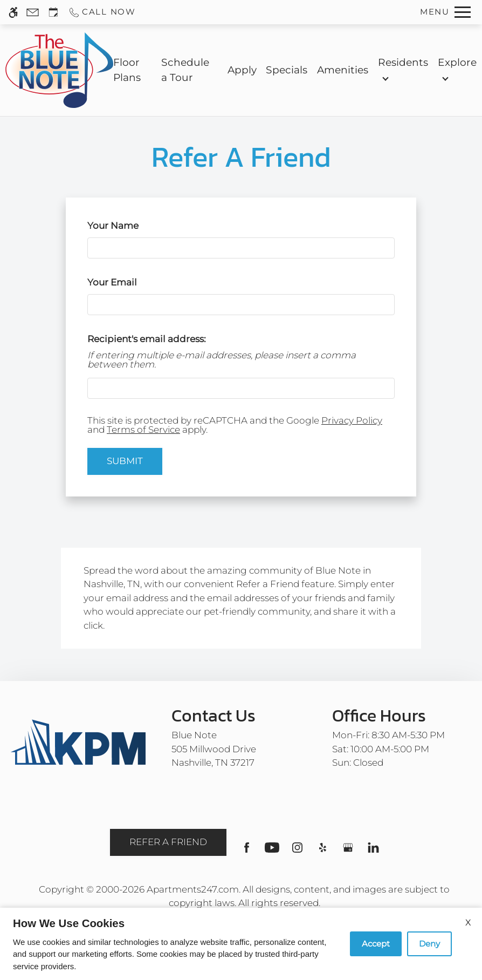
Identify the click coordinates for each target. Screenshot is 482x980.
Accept (376, 944)
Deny (429, 944)
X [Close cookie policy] (468, 923)
